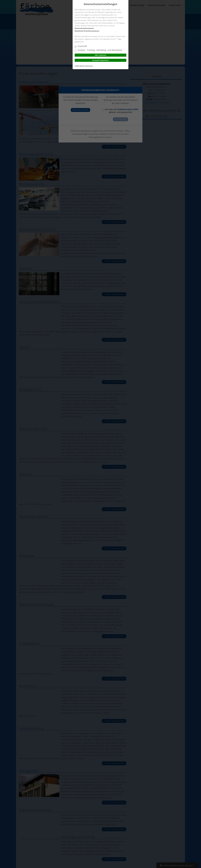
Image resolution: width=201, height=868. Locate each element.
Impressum (89, 66)
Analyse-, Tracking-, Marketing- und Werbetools (98, 50)
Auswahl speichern (100, 60)
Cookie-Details (80, 66)
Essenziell (81, 46)
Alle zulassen (101, 55)
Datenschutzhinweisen (84, 28)
